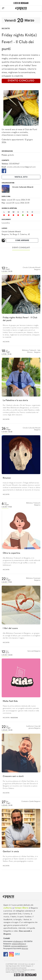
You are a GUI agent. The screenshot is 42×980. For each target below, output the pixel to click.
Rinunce (7, 478)
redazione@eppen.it (19, 944)
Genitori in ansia (11, 852)
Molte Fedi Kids (10, 701)
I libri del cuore (10, 628)
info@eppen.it (18, 941)
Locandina (6, 223)
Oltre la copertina (11, 553)
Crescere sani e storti (13, 776)
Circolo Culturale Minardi (11, 232)
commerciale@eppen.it (19, 946)
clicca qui (25, 949)
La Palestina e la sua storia (15, 400)
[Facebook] (4, 171)
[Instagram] (11, 954)
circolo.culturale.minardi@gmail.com (21, 167)
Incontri (6, 29)
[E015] (17, 954)
